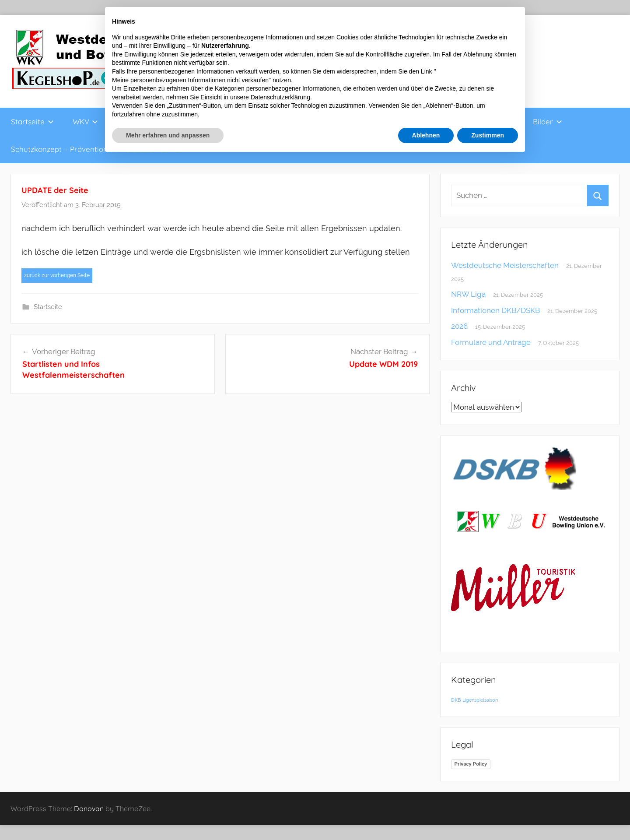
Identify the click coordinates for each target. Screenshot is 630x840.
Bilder (548, 121)
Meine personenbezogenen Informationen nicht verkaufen (190, 80)
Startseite (32, 121)
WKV (86, 121)
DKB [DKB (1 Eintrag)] (456, 700)
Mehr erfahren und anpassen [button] (168, 135)
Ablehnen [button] (426, 135)
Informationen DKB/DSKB (495, 310)
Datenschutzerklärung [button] (280, 97)
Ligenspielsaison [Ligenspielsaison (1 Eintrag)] (480, 700)
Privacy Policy (471, 764)
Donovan (89, 808)
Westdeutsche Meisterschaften (505, 265)
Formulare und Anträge (491, 342)
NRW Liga (468, 294)
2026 (459, 326)
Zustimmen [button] (488, 135)
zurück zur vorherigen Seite (57, 275)
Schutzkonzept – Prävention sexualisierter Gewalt (97, 149)
